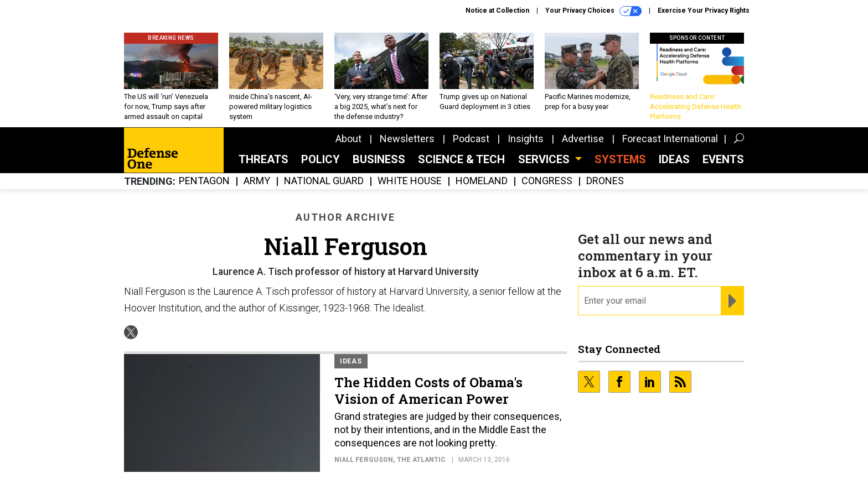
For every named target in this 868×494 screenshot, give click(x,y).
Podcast (471, 139)
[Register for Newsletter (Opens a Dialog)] (732, 301)
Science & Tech (461, 159)
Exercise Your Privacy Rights (704, 11)
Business (379, 159)
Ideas (674, 159)
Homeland (482, 181)
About (348, 139)
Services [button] (545, 159)
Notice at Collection (497, 11)
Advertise (583, 139)
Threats (263, 159)
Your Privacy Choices (593, 11)
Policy (321, 159)
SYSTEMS (620, 159)
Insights (526, 139)
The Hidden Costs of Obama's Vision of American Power (428, 391)
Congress (547, 181)
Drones (605, 181)
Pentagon (204, 181)
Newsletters (407, 139)
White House (410, 181)
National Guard (324, 181)
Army (257, 181)
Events (723, 159)
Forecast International (670, 139)
